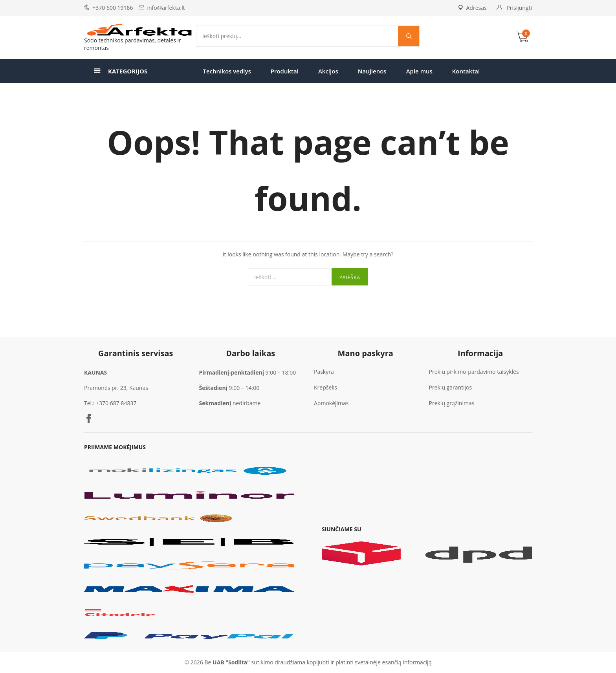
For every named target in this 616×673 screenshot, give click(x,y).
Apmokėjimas (331, 403)
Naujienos (372, 71)
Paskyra (324, 372)
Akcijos (328, 71)
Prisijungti (519, 8)
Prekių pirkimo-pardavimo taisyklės (474, 372)
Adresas (472, 8)
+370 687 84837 (116, 403)
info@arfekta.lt (166, 8)
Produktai (285, 71)
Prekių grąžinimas (452, 403)
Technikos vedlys (227, 71)
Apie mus (419, 71)
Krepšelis (325, 387)
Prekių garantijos (451, 387)
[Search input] (299, 36)
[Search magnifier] (409, 36)
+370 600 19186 (113, 8)
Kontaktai (466, 71)
